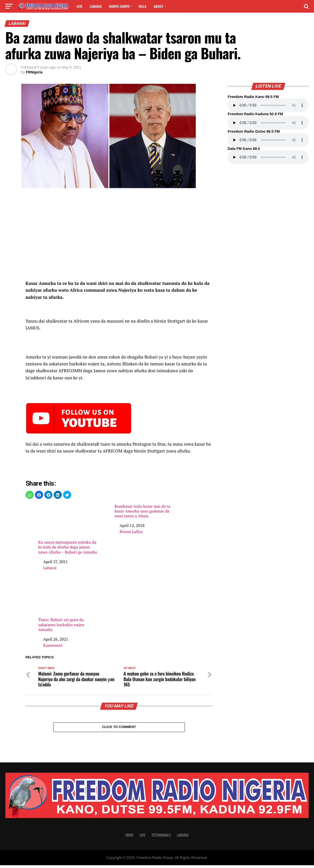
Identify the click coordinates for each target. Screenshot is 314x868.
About (158, 6)
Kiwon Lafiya (131, 531)
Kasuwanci (53, 645)
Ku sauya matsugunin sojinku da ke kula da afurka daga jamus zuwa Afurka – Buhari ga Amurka (68, 529)
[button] (30, 495)
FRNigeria (34, 72)
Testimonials (161, 838)
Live (80, 6)
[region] (119, 237)
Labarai (96, 6)
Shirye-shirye (119, 6)
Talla (142, 6)
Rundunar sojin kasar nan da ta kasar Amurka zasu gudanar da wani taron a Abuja (142, 511)
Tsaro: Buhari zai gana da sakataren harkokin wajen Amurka (68, 607)
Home (130, 838)
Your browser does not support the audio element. (268, 105)
